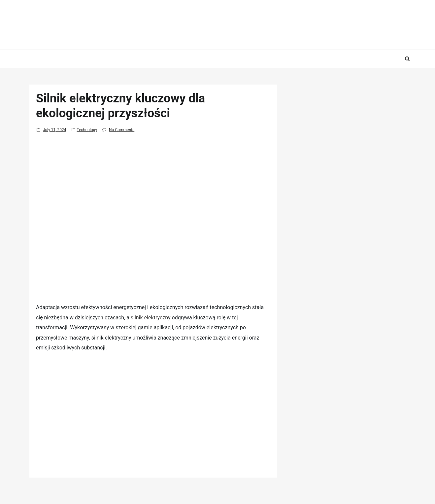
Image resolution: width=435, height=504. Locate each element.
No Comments (122, 130)
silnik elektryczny (151, 318)
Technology (87, 130)
